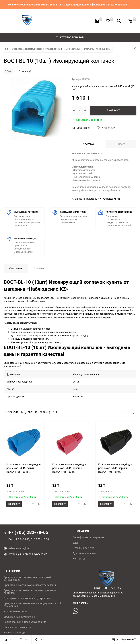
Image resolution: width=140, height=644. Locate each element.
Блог (76, 543)
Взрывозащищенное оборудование (25, 622)
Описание (16, 268)
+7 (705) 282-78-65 (109, 199)
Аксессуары (73, 49)
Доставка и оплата (84, 553)
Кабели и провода (14, 633)
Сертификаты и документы (89, 537)
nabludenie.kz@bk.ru (20, 548)
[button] (134, 413)
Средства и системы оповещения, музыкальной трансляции (32, 605)
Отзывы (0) (26, 71)
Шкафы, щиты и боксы (17, 627)
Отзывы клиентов (84, 548)
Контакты (79, 559)
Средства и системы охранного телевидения (37, 49)
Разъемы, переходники (97, 49)
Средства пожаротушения (19, 617)
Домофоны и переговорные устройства (27, 598)
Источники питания (15, 611)
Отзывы (39, 268)
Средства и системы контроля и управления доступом (30, 592)
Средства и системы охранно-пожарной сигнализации (27, 578)
